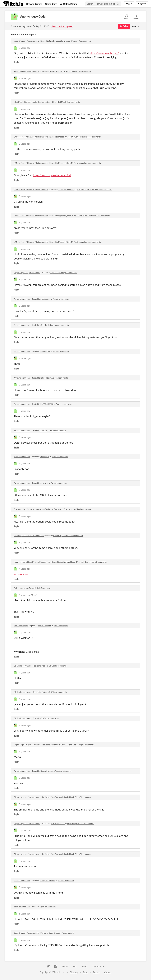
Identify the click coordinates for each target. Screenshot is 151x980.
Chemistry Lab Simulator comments (29, 509)
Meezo (61, 137)
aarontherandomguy (67, 189)
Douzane (58, 509)
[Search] (118, 4)
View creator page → (62, 26)
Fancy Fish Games (48, 880)
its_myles (44, 483)
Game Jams (51, 4)
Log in (129, 4)
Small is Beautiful (56, 41)
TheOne (44, 430)
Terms (86, 972)
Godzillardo (45, 325)
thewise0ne (45, 351)
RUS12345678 (47, 404)
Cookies (108, 972)
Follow (124, 26)
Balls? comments (21, 588)
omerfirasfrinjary (58, 745)
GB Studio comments (23, 666)
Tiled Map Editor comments (25, 102)
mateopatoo (45, 299)
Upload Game (69, 4)
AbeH (44, 666)
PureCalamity (56, 797)
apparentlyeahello (66, 216)
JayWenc (64, 562)
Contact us (98, 967)
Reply (16, 62)
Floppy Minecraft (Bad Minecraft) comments (32, 562)
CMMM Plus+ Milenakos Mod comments (31, 137)
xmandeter (45, 457)
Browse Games (34, 4)
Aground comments (22, 299)
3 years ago (25, 48)
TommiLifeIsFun (45, 626)
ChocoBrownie (47, 771)
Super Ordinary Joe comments (26, 41)
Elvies (44, 692)
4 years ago (25, 569)
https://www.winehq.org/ (104, 53)
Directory (74, 972)
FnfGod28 (45, 378)
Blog (84, 967)
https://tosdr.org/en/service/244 (52, 175)
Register (142, 4)
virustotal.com (22, 574)
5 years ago (25, 751)
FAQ (75, 967)
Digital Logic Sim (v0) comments (27, 272)
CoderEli (51, 102)
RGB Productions (58, 823)
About (65, 967)
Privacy (96, 972)
